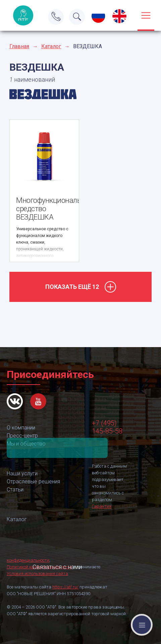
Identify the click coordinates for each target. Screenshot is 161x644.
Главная (19, 46)
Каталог (51, 46)
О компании (21, 428)
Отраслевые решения (33, 481)
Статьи (15, 490)
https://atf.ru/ (65, 587)
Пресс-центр (22, 436)
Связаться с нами (57, 448)
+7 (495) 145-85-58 (107, 427)
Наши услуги (22, 473)
